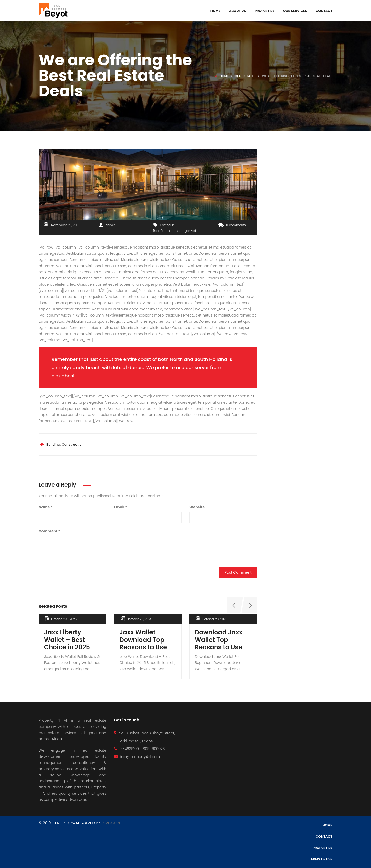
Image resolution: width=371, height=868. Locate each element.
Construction (73, 444)
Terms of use (321, 859)
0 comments (232, 225)
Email (120, 507)
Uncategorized (185, 231)
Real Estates (245, 76)
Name (46, 507)
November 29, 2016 (65, 225)
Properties (264, 11)
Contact (324, 11)
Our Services (295, 11)
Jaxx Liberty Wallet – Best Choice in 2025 (67, 640)
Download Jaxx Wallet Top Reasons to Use (219, 640)
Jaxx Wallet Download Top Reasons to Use (143, 640)
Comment (49, 531)
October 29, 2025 (64, 619)
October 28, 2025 (139, 619)
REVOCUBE (111, 823)
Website (197, 507)
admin (111, 225)
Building (53, 444)
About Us (237, 11)
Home (216, 11)
